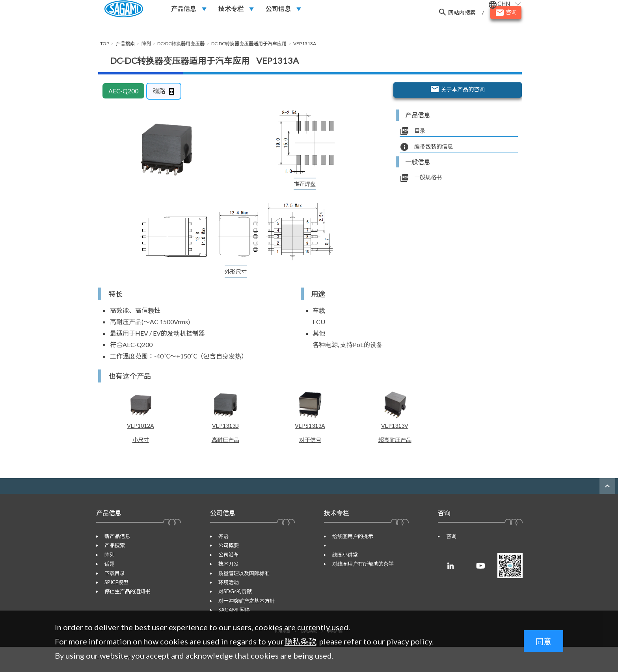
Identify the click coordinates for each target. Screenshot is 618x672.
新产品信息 (114, 541)
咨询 (449, 541)
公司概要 (226, 550)
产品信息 (184, 12)
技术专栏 (231, 12)
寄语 (221, 541)
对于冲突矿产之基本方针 (244, 605)
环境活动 (226, 587)
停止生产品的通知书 (125, 596)
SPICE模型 (114, 587)
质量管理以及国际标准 (241, 578)
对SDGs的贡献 (232, 596)
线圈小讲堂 (342, 550)
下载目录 (112, 578)
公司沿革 (226, 559)
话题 (107, 569)
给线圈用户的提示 (350, 541)
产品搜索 (112, 550)
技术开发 (226, 569)
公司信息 (278, 12)
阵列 (107, 559)
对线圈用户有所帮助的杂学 (360, 559)
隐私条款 (300, 641)
